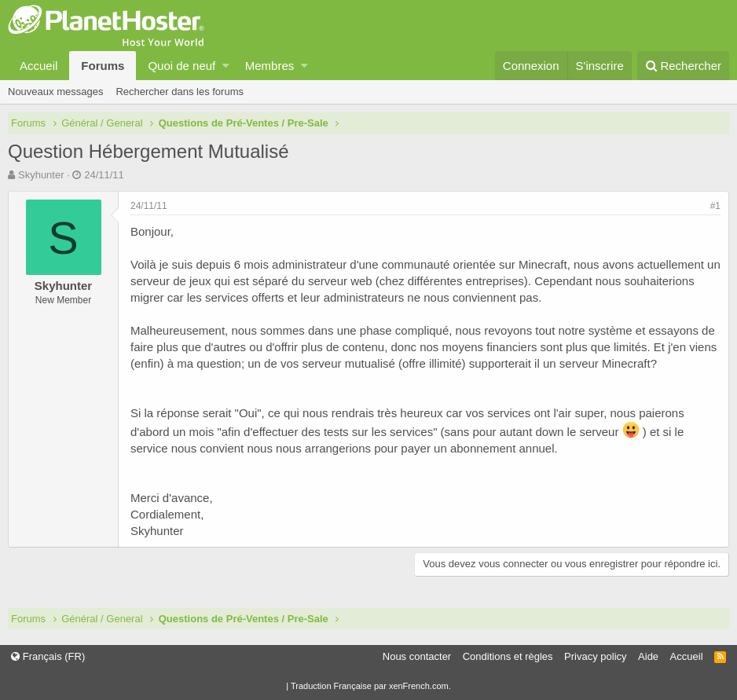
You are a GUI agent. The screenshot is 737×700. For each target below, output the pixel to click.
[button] (226, 66)
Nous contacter (417, 656)
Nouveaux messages (55, 92)
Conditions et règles (508, 656)
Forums (103, 66)
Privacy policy (595, 656)
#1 (715, 206)
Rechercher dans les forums (180, 92)
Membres (270, 66)
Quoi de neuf (181, 66)
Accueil (38, 66)
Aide (648, 656)
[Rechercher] (683, 66)
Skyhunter (41, 175)
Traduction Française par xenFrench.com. (371, 686)
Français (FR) (48, 656)
